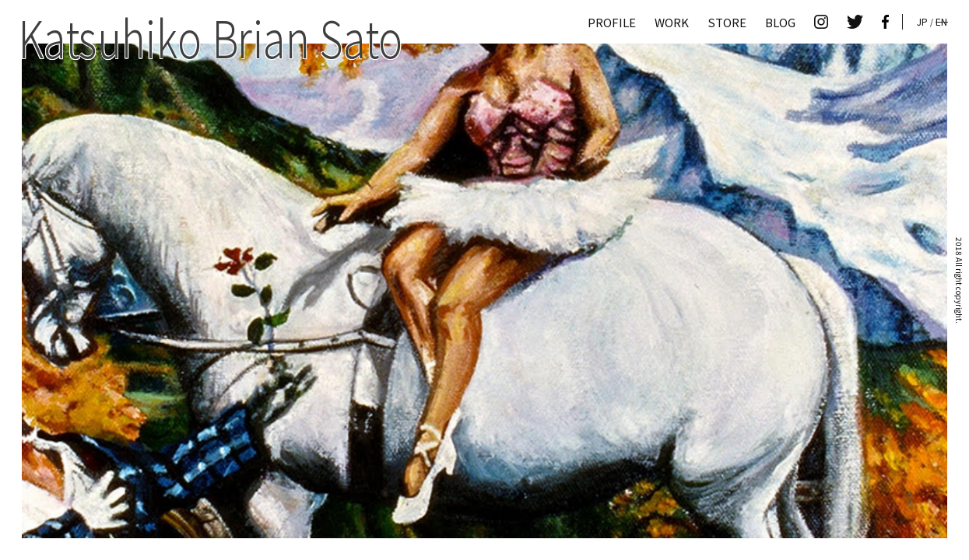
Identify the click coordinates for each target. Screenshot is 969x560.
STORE (727, 22)
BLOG (780, 22)
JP (922, 21)
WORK (672, 22)
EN (941, 21)
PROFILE (612, 22)
